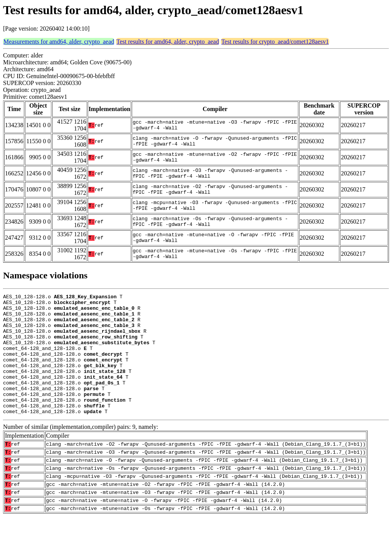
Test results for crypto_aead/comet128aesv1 (275, 42)
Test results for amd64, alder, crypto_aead (168, 42)
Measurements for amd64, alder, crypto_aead (59, 42)
